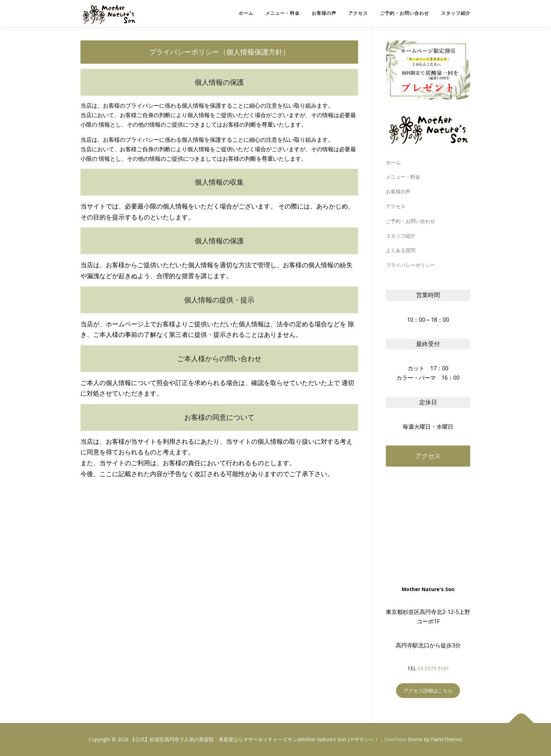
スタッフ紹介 (456, 13)
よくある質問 (401, 250)
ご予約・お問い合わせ (404, 13)
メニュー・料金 (283, 13)
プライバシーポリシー (410, 265)
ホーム (246, 13)
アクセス (358, 13)
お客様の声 (324, 13)
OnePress (396, 739)
